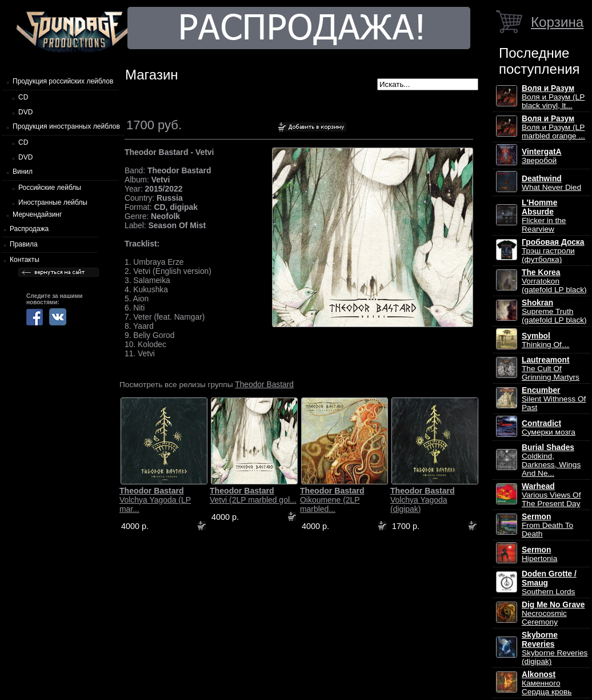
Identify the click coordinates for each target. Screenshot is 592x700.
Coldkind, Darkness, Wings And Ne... (551, 460)
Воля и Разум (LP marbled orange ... (553, 127)
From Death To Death (547, 525)
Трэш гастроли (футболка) (553, 251)
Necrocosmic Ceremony (553, 613)
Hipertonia (539, 554)
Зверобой (542, 156)
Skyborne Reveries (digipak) (555, 648)
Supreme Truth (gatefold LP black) (554, 311)
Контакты (25, 260)
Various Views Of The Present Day (551, 495)
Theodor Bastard (264, 384)
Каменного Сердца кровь (547, 683)
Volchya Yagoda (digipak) (423, 500)
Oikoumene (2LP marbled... (332, 500)
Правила (24, 244)
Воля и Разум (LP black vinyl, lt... (553, 97)
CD (23, 97)
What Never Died (551, 183)
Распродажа (29, 229)
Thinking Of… (546, 340)
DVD (25, 112)
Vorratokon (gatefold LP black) (554, 281)
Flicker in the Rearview (544, 216)
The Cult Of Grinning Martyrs (551, 369)
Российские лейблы (50, 188)
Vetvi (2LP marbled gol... (253, 495)
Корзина (557, 22)
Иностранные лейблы (53, 202)
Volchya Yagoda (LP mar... (155, 500)
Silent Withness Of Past (554, 399)
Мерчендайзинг (37, 214)
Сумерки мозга (549, 428)
